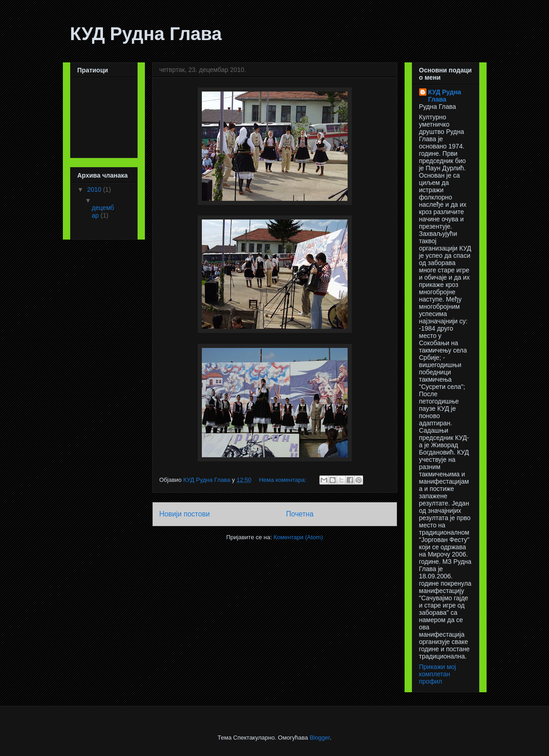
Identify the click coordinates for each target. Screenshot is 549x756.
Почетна (300, 514)
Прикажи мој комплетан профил (438, 674)
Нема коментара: (283, 480)
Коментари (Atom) (298, 537)
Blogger (320, 738)
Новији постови (185, 514)
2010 (95, 189)
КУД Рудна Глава (146, 34)
